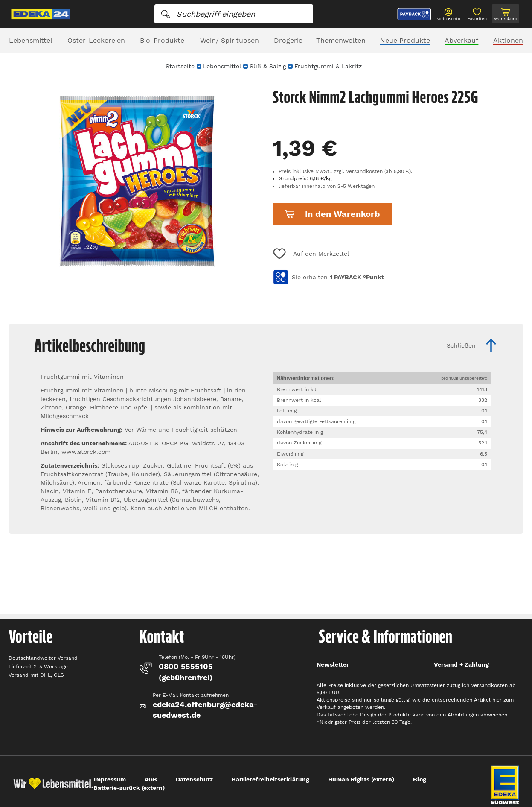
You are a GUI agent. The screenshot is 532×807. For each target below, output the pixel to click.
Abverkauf (461, 40)
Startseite (180, 66)
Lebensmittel (31, 40)
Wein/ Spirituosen (230, 40)
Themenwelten (341, 40)
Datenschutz (194, 779)
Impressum (110, 779)
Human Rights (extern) (361, 779)
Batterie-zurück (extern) (129, 788)
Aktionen (508, 40)
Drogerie (288, 40)
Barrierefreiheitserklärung (270, 779)
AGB (151, 779)
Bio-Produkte (162, 40)
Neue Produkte (405, 40)
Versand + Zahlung (461, 664)
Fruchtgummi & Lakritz (328, 66)
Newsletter (333, 664)
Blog (420, 779)
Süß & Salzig (268, 66)
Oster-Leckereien (96, 40)
